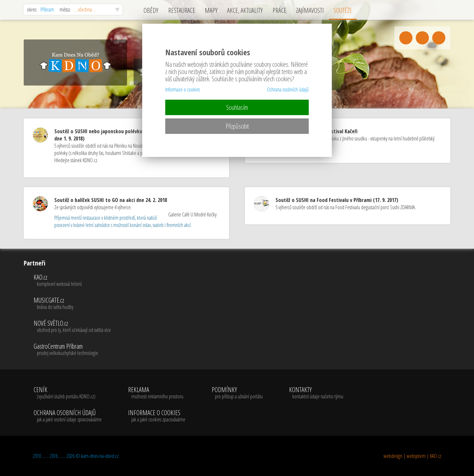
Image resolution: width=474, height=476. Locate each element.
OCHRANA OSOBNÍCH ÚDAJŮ (68, 416)
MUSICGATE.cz (72, 304)
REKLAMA (157, 393)
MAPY (211, 10)
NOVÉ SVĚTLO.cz (72, 327)
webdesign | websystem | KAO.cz (412, 456)
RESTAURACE (182, 10)
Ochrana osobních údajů (288, 89)
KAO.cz (72, 281)
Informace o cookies (183, 89)
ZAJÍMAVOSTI (310, 10)
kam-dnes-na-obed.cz (100, 456)
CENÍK (68, 393)
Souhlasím (237, 107)
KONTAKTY (316, 393)
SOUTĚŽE (343, 10)
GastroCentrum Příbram (72, 350)
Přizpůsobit (237, 126)
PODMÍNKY (237, 393)
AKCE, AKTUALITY (245, 10)
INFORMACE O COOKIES (157, 416)
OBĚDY (151, 10)
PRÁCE (279, 10)
